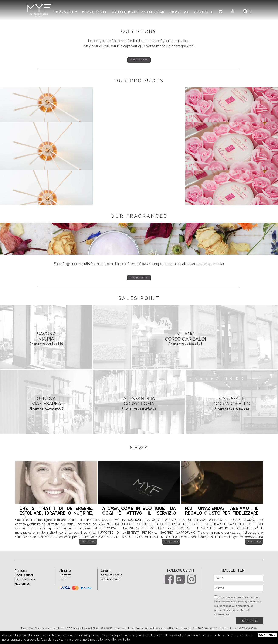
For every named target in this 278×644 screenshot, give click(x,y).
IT (247, 11)
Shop (63, 590)
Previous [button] (25, 520)
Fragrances (22, 594)
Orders (106, 581)
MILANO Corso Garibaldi (185, 347)
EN (252, 11)
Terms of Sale (110, 590)
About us (65, 581)
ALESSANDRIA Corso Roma (139, 411)
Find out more (139, 60)
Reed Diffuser (24, 585)
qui (231, 635)
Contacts (65, 585)
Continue (267, 635)
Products (21, 581)
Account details (111, 585)
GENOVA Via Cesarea (46, 411)
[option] (56, 517)
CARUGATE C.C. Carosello (232, 411)
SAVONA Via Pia (46, 347)
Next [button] (253, 520)
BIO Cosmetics (25, 590)
